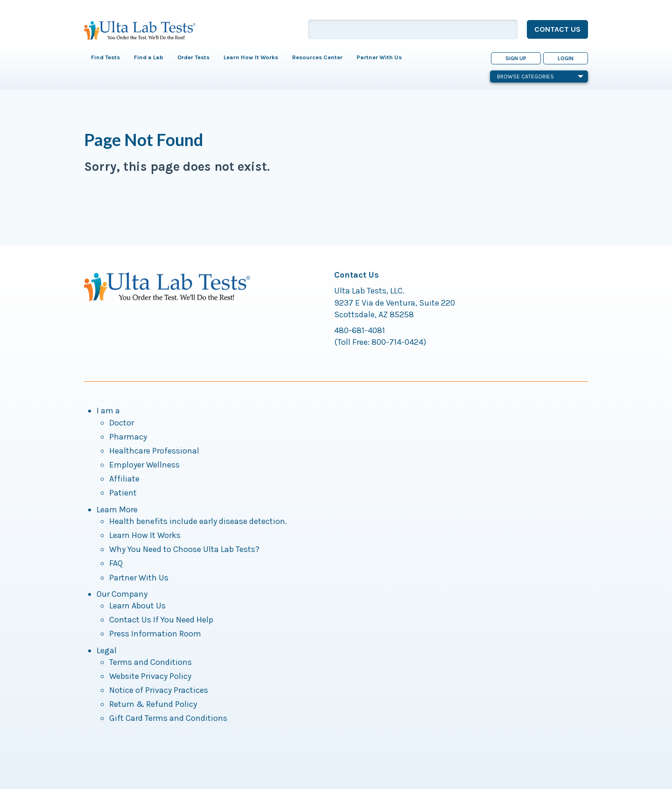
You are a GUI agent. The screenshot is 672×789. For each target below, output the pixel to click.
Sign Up (516, 58)
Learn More (117, 510)
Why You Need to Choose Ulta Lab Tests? (184, 549)
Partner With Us (379, 57)
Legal (107, 650)
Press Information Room (155, 634)
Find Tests (105, 57)
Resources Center (317, 57)
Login (566, 58)
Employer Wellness (144, 465)
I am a (108, 411)
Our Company (122, 594)
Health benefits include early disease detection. (198, 521)
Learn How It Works (251, 57)
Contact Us (557, 29)
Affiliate (124, 479)
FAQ (116, 563)
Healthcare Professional (154, 451)
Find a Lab (149, 57)
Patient (123, 493)
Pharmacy (128, 437)
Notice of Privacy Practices (159, 690)
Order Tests (193, 57)
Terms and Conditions (150, 662)
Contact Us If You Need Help (161, 620)
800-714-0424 (397, 342)
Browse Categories (540, 77)
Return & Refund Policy (153, 704)
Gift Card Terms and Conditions (168, 718)
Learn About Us (137, 606)
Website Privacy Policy (150, 676)
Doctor (122, 423)
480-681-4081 (360, 330)
